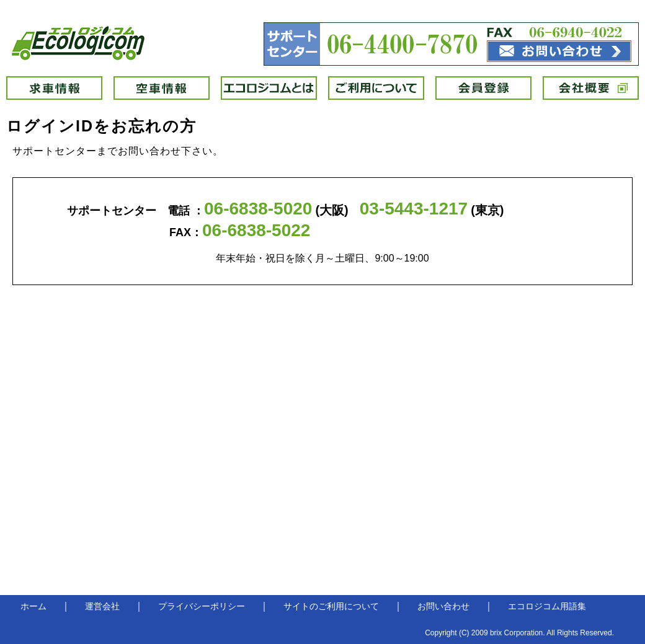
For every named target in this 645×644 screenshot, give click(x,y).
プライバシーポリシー (202, 606)
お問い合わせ (443, 606)
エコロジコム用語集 (547, 606)
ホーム (33, 606)
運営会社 (102, 606)
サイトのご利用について (331, 606)
